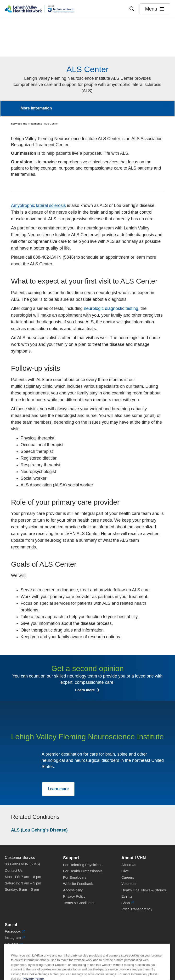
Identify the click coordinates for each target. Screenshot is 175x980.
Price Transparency (137, 909)
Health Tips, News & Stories (144, 890)
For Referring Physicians (83, 865)
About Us (129, 865)
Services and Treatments (27, 124)
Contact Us (14, 870)
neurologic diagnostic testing (111, 308)
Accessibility (73, 890)
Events (127, 896)
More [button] (166, 105)
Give (125, 871)
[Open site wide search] (132, 9)
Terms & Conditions (79, 903)
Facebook (15, 932)
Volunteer (129, 884)
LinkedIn (14, 944)
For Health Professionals (83, 871)
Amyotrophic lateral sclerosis (38, 205)
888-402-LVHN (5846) (22, 864)
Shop (128, 903)
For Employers (75, 877)
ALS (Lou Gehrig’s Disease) (39, 830)
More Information (36, 108)
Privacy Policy (74, 896)
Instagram (15, 938)
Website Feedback (78, 884)
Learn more (85, 690)
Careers (128, 877)
